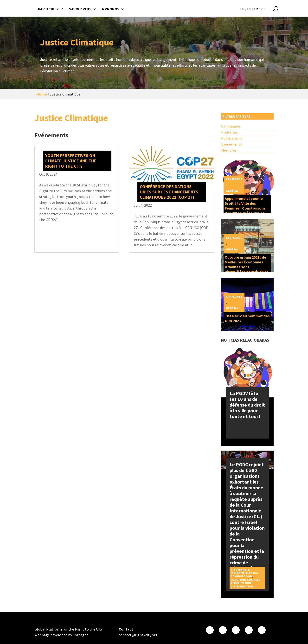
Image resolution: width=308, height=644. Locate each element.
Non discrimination (242, 585)
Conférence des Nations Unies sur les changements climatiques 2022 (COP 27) (169, 192)
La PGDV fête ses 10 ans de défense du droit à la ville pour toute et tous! (247, 405)
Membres (229, 150)
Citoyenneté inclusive (240, 571)
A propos (111, 9)
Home (42, 94)
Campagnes (231, 126)
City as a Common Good (244, 575)
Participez (48, 9)
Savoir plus (80, 9)
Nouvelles (229, 132)
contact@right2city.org (138, 635)
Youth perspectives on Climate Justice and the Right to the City (71, 161)
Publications (232, 138)
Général (232, 191)
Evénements (231, 144)
